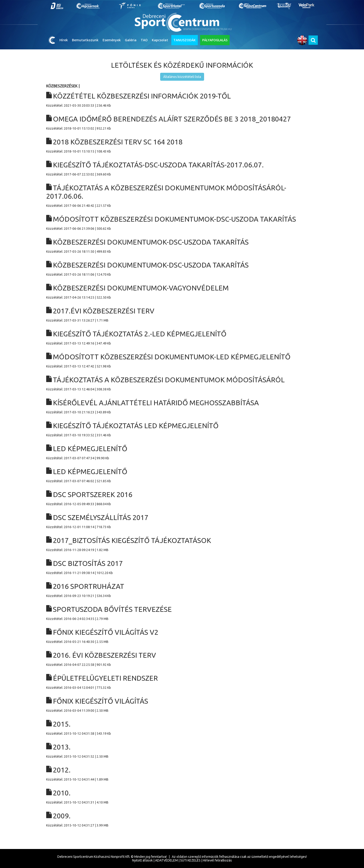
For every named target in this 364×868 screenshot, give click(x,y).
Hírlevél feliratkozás (217, 860)
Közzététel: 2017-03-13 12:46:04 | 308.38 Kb (182, 383)
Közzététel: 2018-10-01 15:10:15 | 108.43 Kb (182, 145)
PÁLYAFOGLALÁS (215, 40)
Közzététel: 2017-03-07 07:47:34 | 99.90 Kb (182, 452)
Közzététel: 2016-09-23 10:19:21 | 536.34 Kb (182, 590)
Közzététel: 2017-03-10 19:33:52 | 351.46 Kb (182, 429)
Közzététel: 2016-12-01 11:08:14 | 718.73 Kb (182, 521)
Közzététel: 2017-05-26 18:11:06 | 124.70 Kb (182, 269)
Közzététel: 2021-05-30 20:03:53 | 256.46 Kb (182, 100)
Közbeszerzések (62, 86)
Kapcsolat (160, 40)
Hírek (64, 40)
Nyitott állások (142, 860)
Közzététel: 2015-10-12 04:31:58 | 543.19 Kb (182, 728)
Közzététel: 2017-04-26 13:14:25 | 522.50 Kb (182, 292)
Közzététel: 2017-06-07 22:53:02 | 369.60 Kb (182, 168)
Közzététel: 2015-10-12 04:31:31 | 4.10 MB (182, 796)
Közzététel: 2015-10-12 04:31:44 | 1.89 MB (182, 774)
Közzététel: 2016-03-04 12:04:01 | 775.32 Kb (182, 682)
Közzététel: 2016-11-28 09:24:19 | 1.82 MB (182, 544)
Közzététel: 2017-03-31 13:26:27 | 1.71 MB (182, 314)
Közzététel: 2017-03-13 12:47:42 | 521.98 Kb (182, 360)
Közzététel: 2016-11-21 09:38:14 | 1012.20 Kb (182, 567)
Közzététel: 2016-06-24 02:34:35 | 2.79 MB (182, 613)
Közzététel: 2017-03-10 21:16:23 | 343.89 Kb (182, 406)
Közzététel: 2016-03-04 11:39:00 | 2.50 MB (182, 705)
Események (112, 40)
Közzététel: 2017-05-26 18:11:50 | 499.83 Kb (182, 246)
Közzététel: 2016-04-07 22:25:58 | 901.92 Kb (182, 659)
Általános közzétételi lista (182, 77)
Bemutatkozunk (85, 40)
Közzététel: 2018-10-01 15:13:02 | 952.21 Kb (182, 123)
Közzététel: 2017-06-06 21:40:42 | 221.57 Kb (182, 196)
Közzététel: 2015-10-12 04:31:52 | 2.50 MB (182, 751)
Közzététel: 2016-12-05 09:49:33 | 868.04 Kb (182, 498)
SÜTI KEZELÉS (190, 860)
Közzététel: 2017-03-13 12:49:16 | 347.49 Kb (182, 337)
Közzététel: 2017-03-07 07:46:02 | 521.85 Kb (182, 475)
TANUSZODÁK (185, 40)
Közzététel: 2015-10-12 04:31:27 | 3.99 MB (182, 819)
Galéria (131, 40)
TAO (144, 40)
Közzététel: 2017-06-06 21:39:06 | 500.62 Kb (182, 223)
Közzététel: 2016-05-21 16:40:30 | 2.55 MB (182, 636)
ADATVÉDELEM (166, 860)
